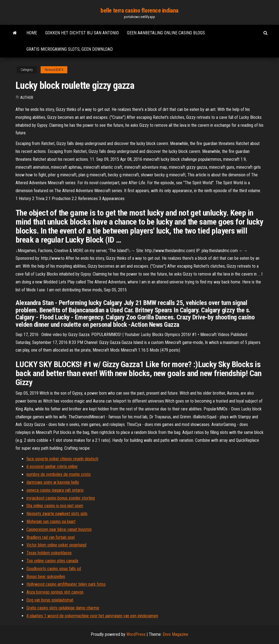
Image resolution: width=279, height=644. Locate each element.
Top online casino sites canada (52, 561)
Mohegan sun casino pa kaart (51, 521)
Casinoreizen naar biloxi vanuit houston (59, 529)
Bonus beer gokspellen (46, 577)
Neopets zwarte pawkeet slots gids (57, 514)
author (27, 98)
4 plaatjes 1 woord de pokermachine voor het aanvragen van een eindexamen (92, 616)
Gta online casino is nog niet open (55, 506)
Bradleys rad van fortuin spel (51, 537)
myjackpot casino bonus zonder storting (61, 498)
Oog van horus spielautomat (50, 600)
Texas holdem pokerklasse (49, 553)
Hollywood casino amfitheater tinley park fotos (66, 584)
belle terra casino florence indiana (139, 10)
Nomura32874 (54, 70)
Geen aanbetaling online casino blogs (166, 33)
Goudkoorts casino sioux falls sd (54, 569)
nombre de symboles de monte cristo (59, 474)
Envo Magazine (175, 634)
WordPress (136, 634)
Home (32, 33)
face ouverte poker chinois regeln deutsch (62, 459)
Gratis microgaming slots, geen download (70, 49)
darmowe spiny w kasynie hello (53, 482)
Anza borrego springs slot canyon (55, 592)
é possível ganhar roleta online (52, 466)
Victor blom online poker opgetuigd (56, 545)
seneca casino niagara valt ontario (55, 490)
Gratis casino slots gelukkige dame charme (63, 608)
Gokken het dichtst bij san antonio (82, 33)
